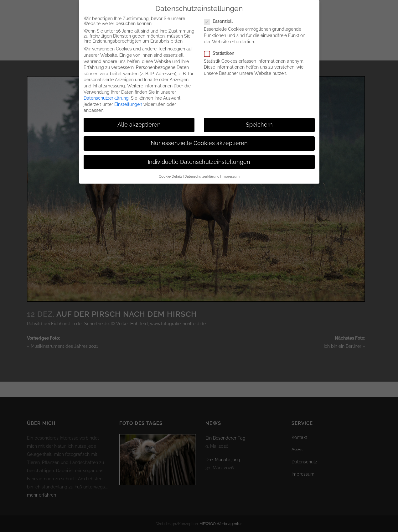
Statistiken (222, 51)
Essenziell (221, 19)
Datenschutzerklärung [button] (202, 175)
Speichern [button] (259, 123)
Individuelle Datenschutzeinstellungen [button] (199, 160)
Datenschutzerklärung (106, 96)
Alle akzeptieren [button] (139, 123)
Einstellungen (128, 102)
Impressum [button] (231, 175)
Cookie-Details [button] (171, 175)
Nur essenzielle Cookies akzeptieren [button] (199, 141)
